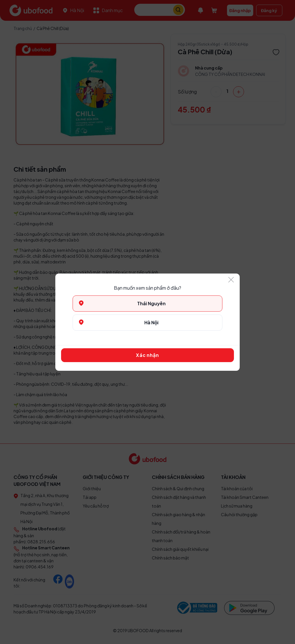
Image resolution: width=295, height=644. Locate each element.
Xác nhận (147, 355)
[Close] (231, 280)
